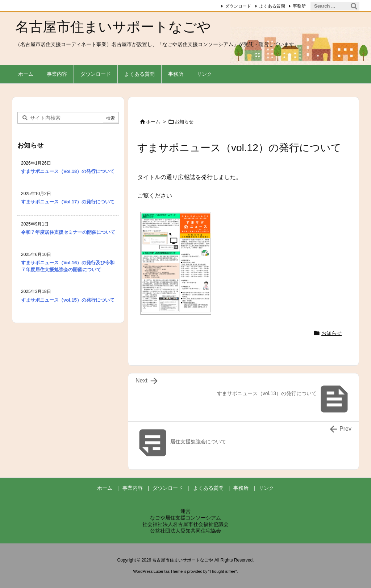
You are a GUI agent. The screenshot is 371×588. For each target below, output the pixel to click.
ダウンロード (238, 6)
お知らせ (184, 122)
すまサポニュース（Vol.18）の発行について (68, 171)
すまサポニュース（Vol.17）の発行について (68, 202)
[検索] (354, 6)
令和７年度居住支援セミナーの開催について (68, 232)
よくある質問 (272, 6)
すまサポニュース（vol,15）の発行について (68, 300)
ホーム (153, 122)
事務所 (299, 6)
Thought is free (222, 571)
